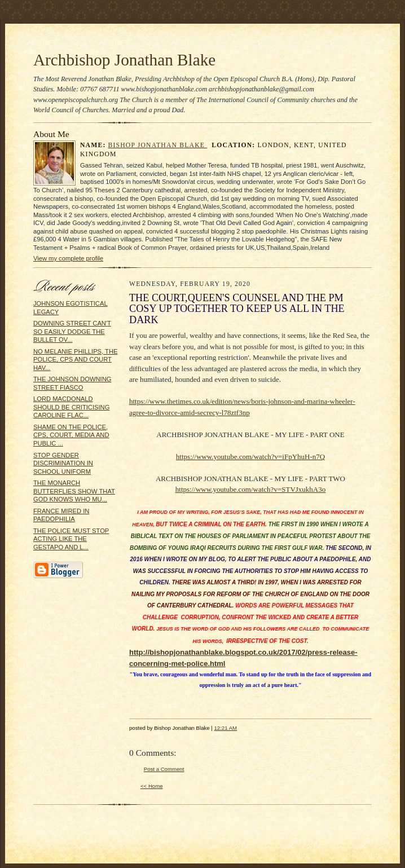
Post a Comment (164, 769)
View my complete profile (68, 258)
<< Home (152, 786)
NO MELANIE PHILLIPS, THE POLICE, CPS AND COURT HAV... (75, 360)
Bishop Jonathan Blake (158, 145)
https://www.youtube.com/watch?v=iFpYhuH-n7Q (250, 457)
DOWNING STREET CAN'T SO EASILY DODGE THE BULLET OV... (72, 331)
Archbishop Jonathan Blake (124, 60)
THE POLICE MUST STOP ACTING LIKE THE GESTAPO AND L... (71, 539)
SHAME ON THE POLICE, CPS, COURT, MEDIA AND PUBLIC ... (71, 435)
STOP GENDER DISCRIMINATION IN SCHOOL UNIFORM (63, 463)
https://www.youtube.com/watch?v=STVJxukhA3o (250, 489)
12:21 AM (225, 728)
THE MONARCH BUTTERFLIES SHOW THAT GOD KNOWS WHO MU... (74, 491)
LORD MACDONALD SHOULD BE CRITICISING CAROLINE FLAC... (71, 407)
